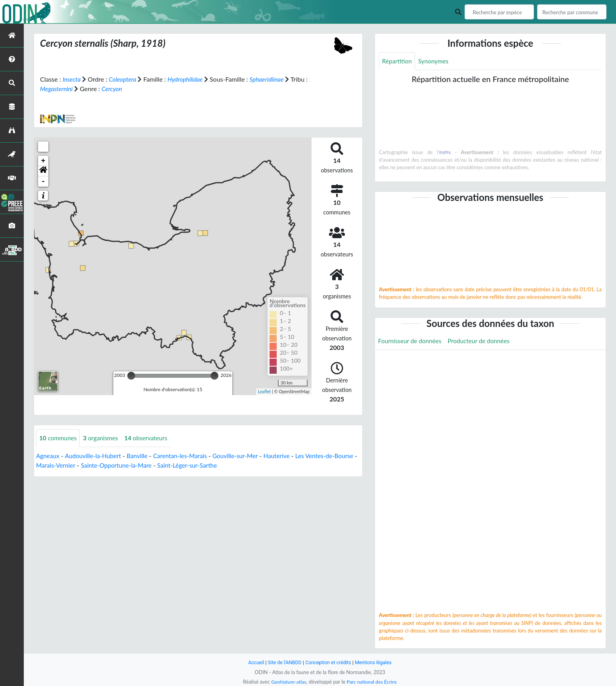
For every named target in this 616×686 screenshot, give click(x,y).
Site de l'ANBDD (283, 662)
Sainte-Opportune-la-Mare (145, 465)
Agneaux (48, 456)
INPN (445, 153)
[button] (43, 171)
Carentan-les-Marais (186, 456)
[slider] (131, 376)
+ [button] (43, 161)
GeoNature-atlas (287, 682)
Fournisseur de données (411, 341)
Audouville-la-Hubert (95, 456)
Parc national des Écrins (373, 682)
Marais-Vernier (82, 465)
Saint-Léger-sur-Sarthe (219, 465)
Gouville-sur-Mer (243, 456)
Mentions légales (376, 662)
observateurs (150, 438)
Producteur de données (483, 341)
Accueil (253, 662)
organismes (103, 438)
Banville (141, 456)
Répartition (398, 61)
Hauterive (286, 456)
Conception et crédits (328, 662)
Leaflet (265, 391)
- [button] (43, 182)
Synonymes (435, 61)
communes (59, 438)
